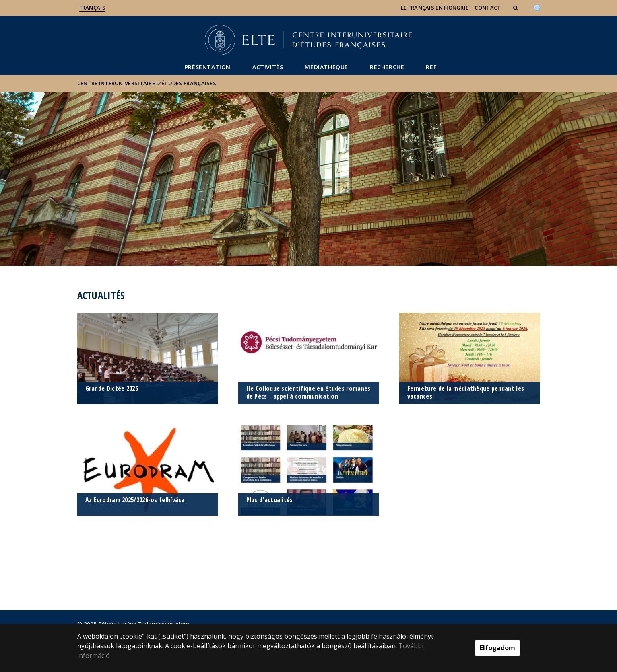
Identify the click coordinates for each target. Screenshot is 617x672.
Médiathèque (326, 67)
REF (431, 67)
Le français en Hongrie (435, 8)
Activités (268, 67)
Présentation (208, 67)
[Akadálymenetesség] (537, 7)
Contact (488, 8)
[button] (516, 8)
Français (92, 8)
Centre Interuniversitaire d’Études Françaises (147, 83)
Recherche (387, 67)
